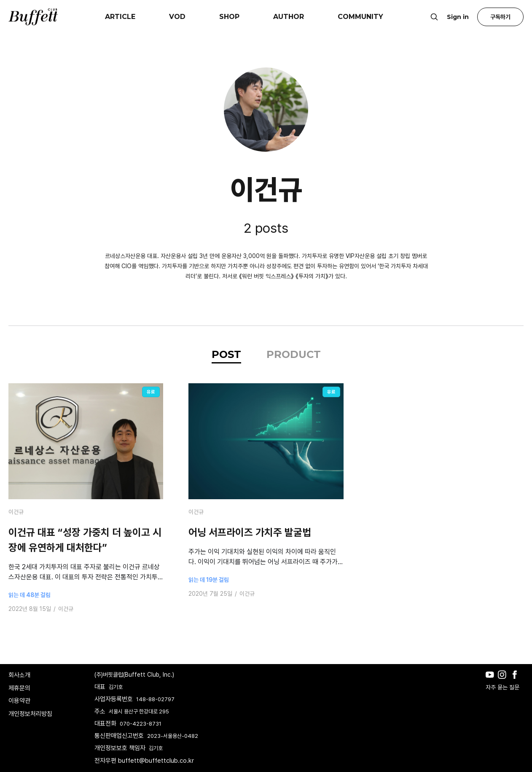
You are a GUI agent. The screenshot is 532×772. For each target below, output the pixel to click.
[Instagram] (504, 681)
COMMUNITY (360, 17)
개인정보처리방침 (30, 714)
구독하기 (500, 17)
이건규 (16, 512)
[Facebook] (517, 681)
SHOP (229, 17)
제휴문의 (19, 688)
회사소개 (19, 675)
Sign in (458, 17)
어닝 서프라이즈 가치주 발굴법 (250, 532)
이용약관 (19, 701)
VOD (177, 17)
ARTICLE (120, 17)
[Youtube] (492, 681)
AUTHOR (289, 17)
